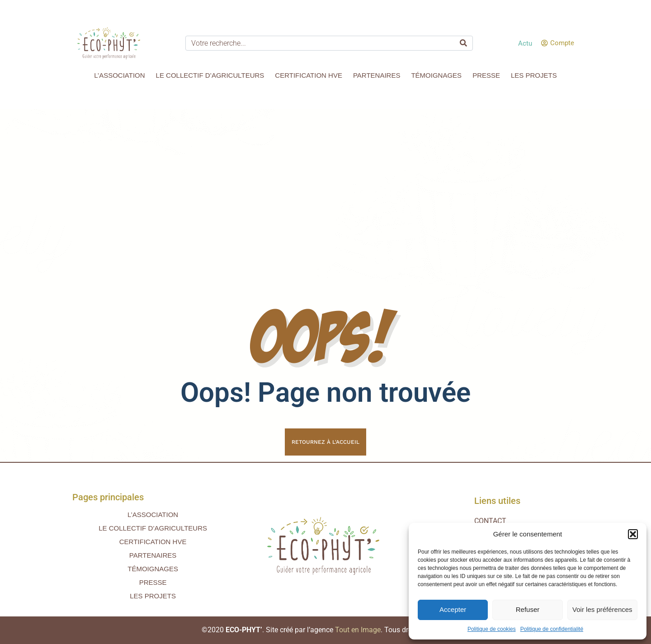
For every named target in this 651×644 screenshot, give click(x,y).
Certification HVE (309, 75)
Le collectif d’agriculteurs (210, 75)
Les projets (534, 75)
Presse (486, 75)
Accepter (453, 609)
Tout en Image (358, 630)
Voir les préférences (602, 609)
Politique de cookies (492, 629)
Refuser (528, 609)
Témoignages (436, 75)
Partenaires (377, 75)
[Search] (463, 43)
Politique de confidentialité (552, 629)
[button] (633, 534)
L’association (119, 75)
